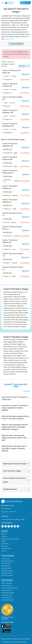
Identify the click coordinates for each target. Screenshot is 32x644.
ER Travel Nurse (6, 566)
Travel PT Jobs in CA (7, 595)
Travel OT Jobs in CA (7, 590)
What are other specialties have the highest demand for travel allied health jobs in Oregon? (15, 427)
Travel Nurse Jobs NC (7, 575)
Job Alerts (4, 551)
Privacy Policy (5, 544)
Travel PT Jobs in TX (7, 598)
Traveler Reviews (6, 548)
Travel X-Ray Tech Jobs (7, 600)
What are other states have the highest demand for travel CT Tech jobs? (14, 438)
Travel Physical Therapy (8, 593)
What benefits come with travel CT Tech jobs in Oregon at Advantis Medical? (14, 448)
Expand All (27, 391)
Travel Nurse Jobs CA (7, 571)
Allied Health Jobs (7, 580)
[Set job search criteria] (16, 44)
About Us (4, 534)
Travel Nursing (5, 559)
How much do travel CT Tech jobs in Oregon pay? (15, 398)
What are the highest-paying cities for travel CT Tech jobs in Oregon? (15, 417)
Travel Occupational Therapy (9, 588)
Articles (3, 541)
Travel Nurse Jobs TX (7, 573)
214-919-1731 (13, 512)
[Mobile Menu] (3, 3)
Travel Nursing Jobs (8, 555)
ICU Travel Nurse (6, 563)
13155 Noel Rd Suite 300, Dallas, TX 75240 (13, 519)
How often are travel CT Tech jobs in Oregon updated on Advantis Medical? (15, 408)
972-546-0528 (7, 509)
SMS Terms (4, 546)
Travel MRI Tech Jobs (7, 586)
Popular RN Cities (6, 568)
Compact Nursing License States (10, 539)
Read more (10, 39)
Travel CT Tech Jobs (7, 583)
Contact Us (5, 516)
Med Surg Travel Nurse (8, 561)
